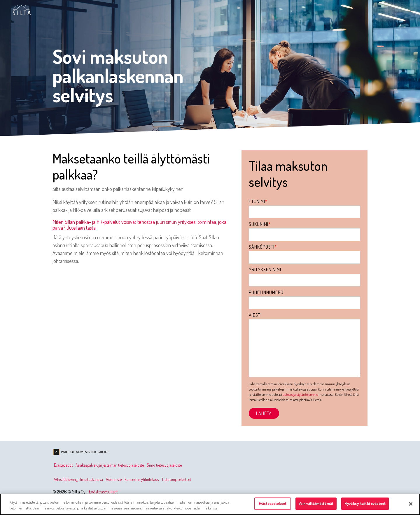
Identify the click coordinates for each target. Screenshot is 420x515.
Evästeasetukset (103, 492)
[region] (210, 504)
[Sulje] (411, 504)
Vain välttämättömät (316, 503)
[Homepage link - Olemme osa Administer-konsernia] (82, 453)
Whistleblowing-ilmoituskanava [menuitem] (78, 479)
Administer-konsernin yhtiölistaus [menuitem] (132, 479)
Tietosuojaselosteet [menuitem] (176, 479)
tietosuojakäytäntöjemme (300, 394)
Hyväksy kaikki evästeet (365, 503)
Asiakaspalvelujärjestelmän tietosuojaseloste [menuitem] (110, 465)
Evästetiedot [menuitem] (63, 465)
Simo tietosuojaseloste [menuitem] (164, 465)
